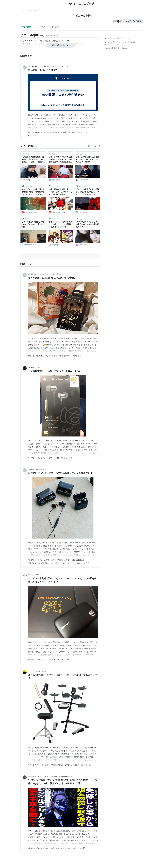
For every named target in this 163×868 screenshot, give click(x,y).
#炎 (90, 765)
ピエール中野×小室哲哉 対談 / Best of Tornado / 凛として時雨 (33, 224)
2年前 (67, 66)
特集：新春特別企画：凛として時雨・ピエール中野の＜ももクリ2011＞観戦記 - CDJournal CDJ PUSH (60, 192)
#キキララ (85, 563)
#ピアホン (32, 560)
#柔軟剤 (58, 132)
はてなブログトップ (111, 44)
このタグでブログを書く (133, 21)
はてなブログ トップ (29, 11)
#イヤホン (32, 458)
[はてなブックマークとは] (36, 146)
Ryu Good (32, 367)
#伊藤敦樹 (77, 356)
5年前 (39, 575)
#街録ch (31, 848)
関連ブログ (54, 27)
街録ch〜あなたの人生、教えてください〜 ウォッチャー (47, 777)
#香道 (65, 132)
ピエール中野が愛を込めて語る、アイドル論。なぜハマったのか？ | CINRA (87, 159)
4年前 (39, 367)
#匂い (44, 132)
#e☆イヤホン (66, 848)
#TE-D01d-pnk (34, 563)
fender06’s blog (33, 469)
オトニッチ (32, 575)
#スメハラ (32, 136)
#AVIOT (67, 560)
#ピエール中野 (34, 132)
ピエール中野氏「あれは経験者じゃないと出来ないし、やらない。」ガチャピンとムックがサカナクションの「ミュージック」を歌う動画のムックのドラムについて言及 (87, 192)
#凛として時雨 (66, 458)
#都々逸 (31, 356)
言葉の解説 (26, 27)
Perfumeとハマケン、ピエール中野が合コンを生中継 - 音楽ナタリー (87, 224)
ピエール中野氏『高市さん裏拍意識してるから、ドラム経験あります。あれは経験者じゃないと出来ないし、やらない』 (60, 160)
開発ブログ (132, 42)
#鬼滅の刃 (75, 765)
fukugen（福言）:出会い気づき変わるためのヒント (46, 66)
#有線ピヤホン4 (65, 356)
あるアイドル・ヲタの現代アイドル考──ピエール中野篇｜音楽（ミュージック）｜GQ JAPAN (60, 225)
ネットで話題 (40, 27)
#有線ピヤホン (61, 563)
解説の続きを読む (60, 45)
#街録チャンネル (43, 848)
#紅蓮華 (84, 765)
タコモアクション (34, 671)
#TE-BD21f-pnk (78, 560)
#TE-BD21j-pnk (47, 563)
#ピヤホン (40, 356)
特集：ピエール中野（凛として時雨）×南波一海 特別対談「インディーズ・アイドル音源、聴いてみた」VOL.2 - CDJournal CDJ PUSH (33, 192)
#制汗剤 (51, 132)
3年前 (59, 274)
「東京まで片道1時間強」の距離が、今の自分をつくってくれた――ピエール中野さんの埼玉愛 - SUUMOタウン (33, 160)
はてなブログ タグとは (112, 42)
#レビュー (52, 660)
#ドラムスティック (36, 765)
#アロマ (72, 132)
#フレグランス (83, 132)
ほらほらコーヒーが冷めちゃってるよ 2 (42, 274)
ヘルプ (124, 42)
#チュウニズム (74, 563)
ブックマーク (27, 154)
